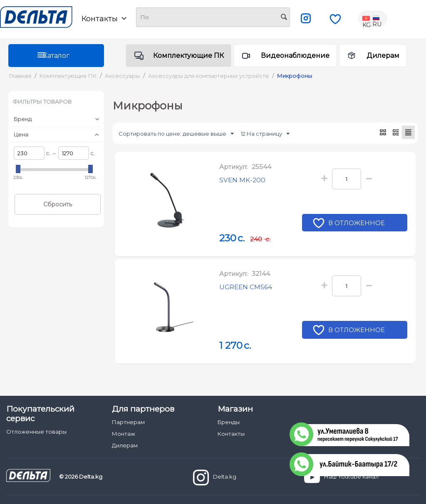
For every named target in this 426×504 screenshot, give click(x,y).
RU (377, 19)
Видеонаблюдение (295, 56)
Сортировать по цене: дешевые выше (176, 134)
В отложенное (358, 224)
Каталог (56, 56)
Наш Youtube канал (341, 477)
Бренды (229, 422)
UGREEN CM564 (250, 288)
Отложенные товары (36, 432)
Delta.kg (215, 477)
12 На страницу (265, 134)
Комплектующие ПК (188, 56)
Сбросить (58, 204)
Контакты (104, 19)
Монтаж (124, 434)
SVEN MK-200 (245, 181)
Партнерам (128, 422)
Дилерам (383, 56)
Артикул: (233, 167)
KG (367, 19)
